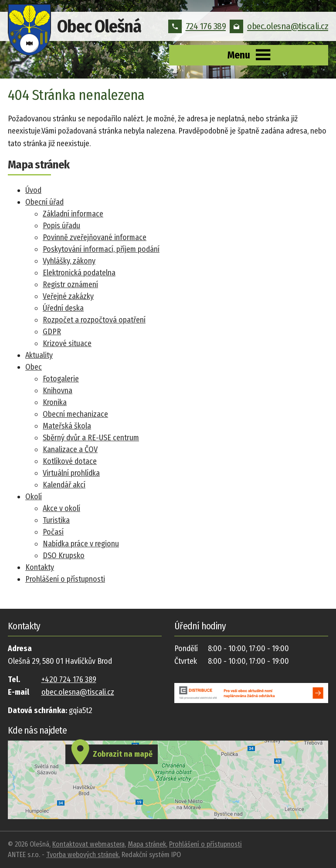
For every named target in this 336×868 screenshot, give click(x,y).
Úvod (33, 190)
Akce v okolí (61, 508)
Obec (34, 367)
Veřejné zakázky (68, 296)
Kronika (55, 402)
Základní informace (73, 214)
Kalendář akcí (64, 485)
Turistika (56, 520)
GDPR (52, 332)
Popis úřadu (61, 226)
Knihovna (58, 391)
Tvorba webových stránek (82, 855)
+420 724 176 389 (69, 679)
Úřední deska (63, 308)
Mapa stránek (147, 844)
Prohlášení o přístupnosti (65, 579)
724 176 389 (197, 26)
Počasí (53, 532)
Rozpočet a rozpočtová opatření (94, 320)
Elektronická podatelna (79, 273)
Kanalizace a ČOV (70, 449)
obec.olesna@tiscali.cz (279, 26)
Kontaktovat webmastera (88, 844)
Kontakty (40, 567)
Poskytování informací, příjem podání (101, 249)
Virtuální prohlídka (71, 473)
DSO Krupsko (64, 556)
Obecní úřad (44, 202)
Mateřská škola (67, 426)
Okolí (34, 497)
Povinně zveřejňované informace (95, 237)
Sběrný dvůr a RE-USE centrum (91, 438)
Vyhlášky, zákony (69, 261)
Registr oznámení (70, 285)
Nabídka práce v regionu (81, 544)
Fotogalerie (61, 379)
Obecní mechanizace (75, 414)
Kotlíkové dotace (70, 461)
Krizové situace (67, 343)
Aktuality (39, 355)
